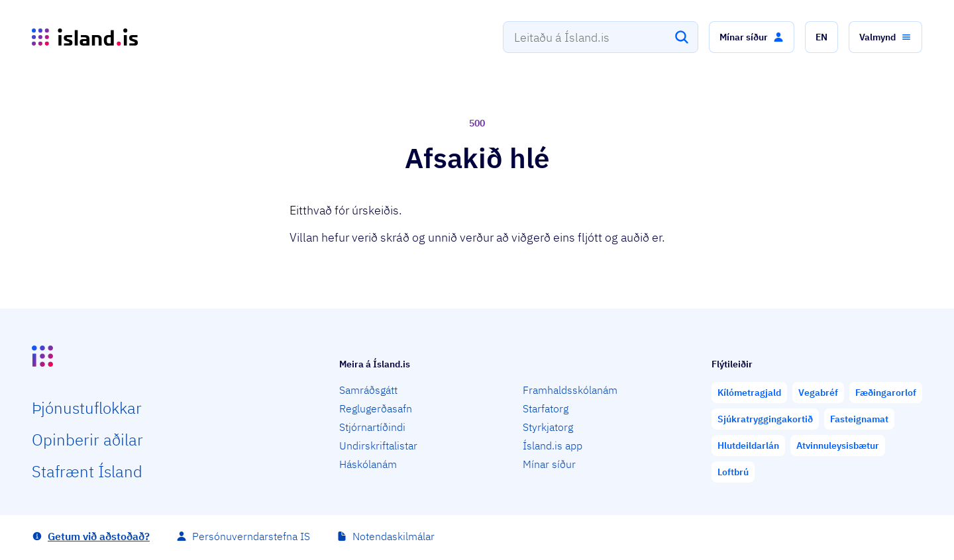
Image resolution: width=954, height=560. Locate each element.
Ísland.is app (553, 445)
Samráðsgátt (368, 390)
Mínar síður (549, 464)
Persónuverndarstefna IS (251, 536)
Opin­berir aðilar (87, 440)
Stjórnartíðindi (372, 427)
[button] (752, 37)
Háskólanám (368, 464)
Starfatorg (546, 408)
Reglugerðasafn (376, 408)
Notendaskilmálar (394, 536)
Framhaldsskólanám (570, 390)
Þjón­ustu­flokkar (87, 408)
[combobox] (601, 37)
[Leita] (682, 37)
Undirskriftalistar (378, 445)
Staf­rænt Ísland (87, 471)
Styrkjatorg (548, 427)
